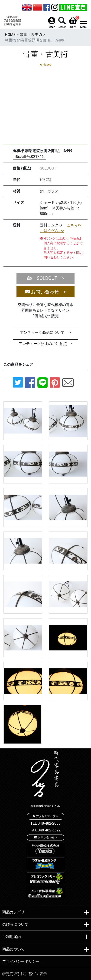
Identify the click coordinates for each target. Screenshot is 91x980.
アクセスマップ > (45, 816)
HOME (10, 35)
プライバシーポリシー (21, 961)
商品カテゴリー (45, 912)
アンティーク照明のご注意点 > (47, 344)
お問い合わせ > (45, 292)
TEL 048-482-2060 (45, 823)
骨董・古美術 (31, 35)
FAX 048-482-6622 (46, 830)
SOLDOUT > (45, 278)
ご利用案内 (45, 937)
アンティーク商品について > (45, 332)
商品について (45, 949)
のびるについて (45, 925)
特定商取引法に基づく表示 (25, 974)
